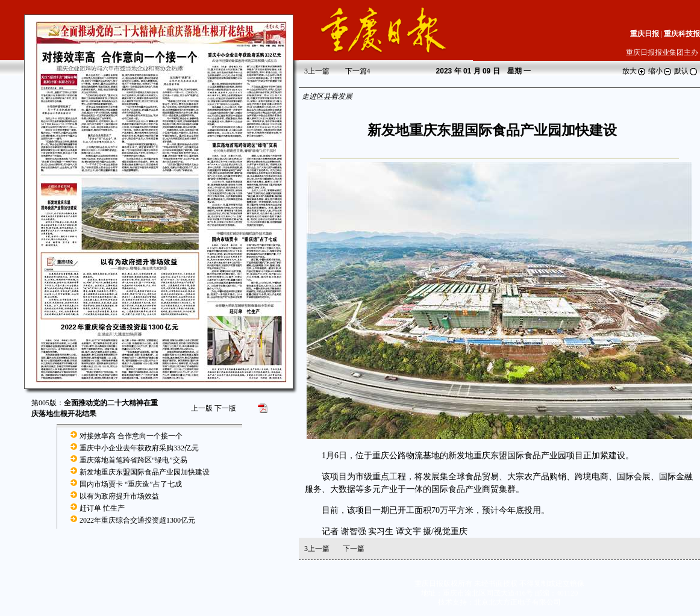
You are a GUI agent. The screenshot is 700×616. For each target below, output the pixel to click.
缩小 (660, 71)
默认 (686, 71)
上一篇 (317, 71)
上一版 (202, 408)
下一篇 (358, 71)
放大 (634, 71)
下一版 (225, 408)
